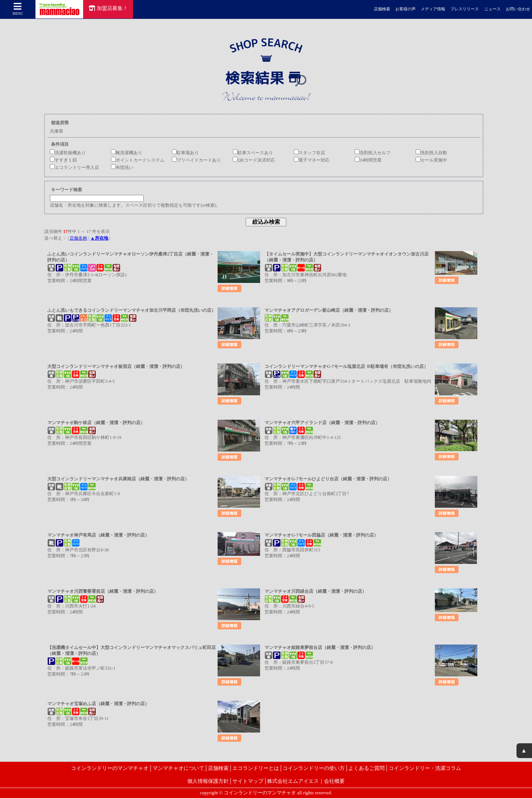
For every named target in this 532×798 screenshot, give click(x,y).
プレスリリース (465, 9)
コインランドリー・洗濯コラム (425, 768)
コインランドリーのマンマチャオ (110, 768)
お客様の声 (405, 9)
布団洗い (122, 168)
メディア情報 (433, 9)
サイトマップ (248, 781)
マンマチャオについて (178, 768)
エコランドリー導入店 (74, 168)
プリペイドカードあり (196, 160)
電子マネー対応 (312, 160)
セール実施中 (431, 160)
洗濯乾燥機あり (68, 153)
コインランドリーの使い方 (314, 768)
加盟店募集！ (108, 8)
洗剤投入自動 (431, 153)
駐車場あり (185, 153)
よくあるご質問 (366, 768)
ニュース (492, 9)
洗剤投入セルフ (373, 153)
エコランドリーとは (256, 768)
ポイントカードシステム (138, 160)
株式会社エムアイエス (293, 781)
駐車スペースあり (253, 153)
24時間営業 (368, 160)
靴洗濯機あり (127, 153)
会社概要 (334, 781)
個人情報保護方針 (208, 781)
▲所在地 (99, 238)
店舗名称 (78, 238)
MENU (18, 9)
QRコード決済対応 (254, 160)
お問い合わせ (518, 9)
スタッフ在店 (309, 153)
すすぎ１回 (63, 160)
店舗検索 (382, 9)
